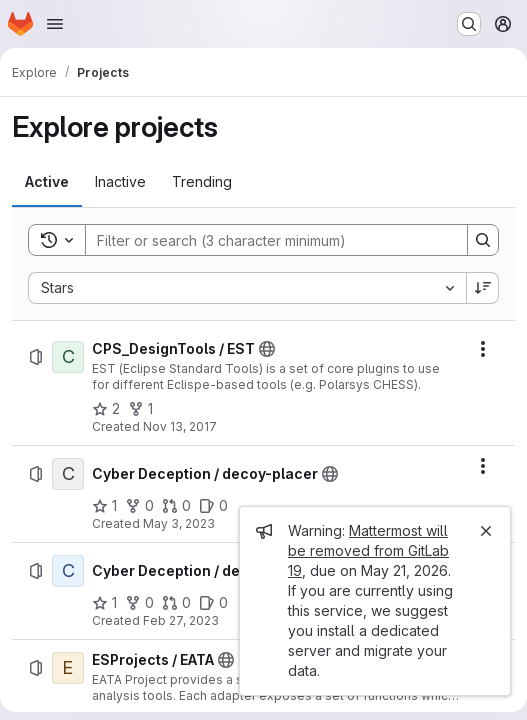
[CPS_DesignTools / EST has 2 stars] (106, 409)
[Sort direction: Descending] (483, 288)
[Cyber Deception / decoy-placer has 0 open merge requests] (176, 506)
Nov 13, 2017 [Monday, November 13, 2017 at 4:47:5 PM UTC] (180, 426)
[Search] (266, 240)
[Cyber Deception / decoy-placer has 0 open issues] (213, 506)
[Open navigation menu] (55, 24)
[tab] (47, 182)
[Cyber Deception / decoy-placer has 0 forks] (139, 506)
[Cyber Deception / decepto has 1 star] (104, 603)
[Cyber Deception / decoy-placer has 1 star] (104, 506)
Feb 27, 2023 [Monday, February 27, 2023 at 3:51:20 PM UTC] (181, 620)
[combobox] (247, 288)
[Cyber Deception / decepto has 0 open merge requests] (176, 603)
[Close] (486, 531)
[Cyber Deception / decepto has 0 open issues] (213, 603)
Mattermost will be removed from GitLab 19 (368, 550)
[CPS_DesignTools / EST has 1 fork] (140, 409)
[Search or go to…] (469, 24)
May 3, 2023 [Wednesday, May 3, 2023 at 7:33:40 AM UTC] (179, 523)
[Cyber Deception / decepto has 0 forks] (139, 603)
